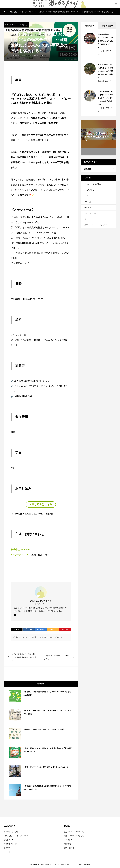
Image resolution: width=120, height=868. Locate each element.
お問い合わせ (69, 848)
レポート (88, 196)
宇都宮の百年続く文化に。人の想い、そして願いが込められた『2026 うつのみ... (105, 41)
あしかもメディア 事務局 (28, 637)
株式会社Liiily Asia (20, 550)
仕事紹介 (88, 202)
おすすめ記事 (107, 26)
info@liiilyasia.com (20, 555)
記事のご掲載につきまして (74, 836)
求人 (86, 219)
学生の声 (88, 208)
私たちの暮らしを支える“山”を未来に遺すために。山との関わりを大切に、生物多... (105, 71)
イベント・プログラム (105, 52)
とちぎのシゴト (90, 190)
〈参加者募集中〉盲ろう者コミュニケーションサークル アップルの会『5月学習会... (105, 98)
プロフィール (40, 604)
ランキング (68, 840)
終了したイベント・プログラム (16, 25)
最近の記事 (90, 26)
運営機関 (67, 844)
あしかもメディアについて (74, 832)
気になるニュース (105, 81)
